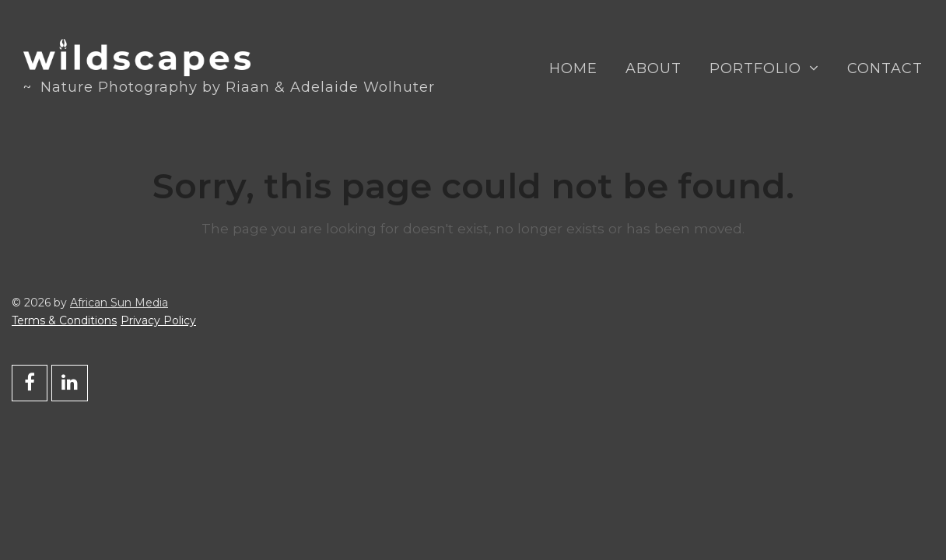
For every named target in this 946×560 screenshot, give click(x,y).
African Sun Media (119, 303)
